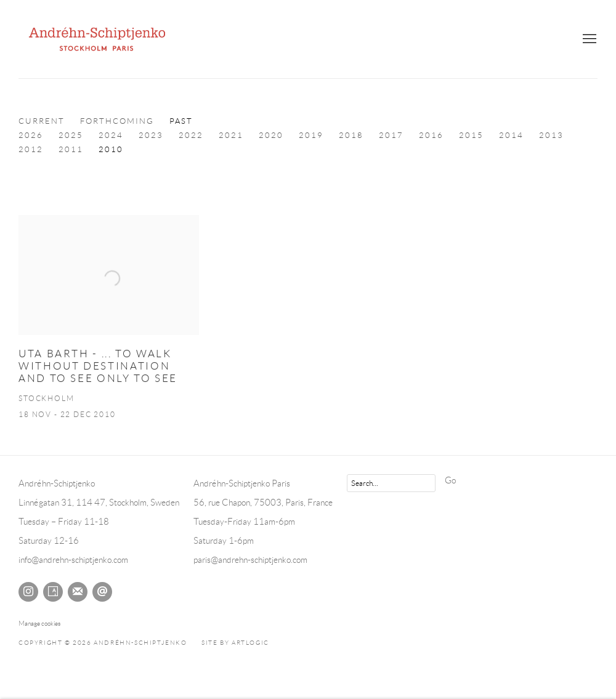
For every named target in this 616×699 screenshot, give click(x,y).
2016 (431, 135)
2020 (271, 135)
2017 (391, 135)
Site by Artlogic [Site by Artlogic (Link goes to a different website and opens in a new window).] (235, 643)
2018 (351, 135)
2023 (151, 135)
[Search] (391, 483)
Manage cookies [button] (39, 623)
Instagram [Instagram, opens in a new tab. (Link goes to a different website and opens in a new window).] (28, 592)
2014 (511, 135)
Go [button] (450, 480)
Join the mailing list (78, 592)
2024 (111, 135)
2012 (31, 150)
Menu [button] (588, 39)
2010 (111, 150)
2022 (191, 135)
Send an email (102, 592)
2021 (231, 135)
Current (42, 121)
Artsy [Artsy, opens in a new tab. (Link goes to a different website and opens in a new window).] (53, 592)
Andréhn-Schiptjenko (99, 39)
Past (181, 121)
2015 (471, 135)
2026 (31, 135)
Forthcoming (117, 121)
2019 (311, 135)
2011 (71, 150)
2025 (71, 135)
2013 (551, 135)
